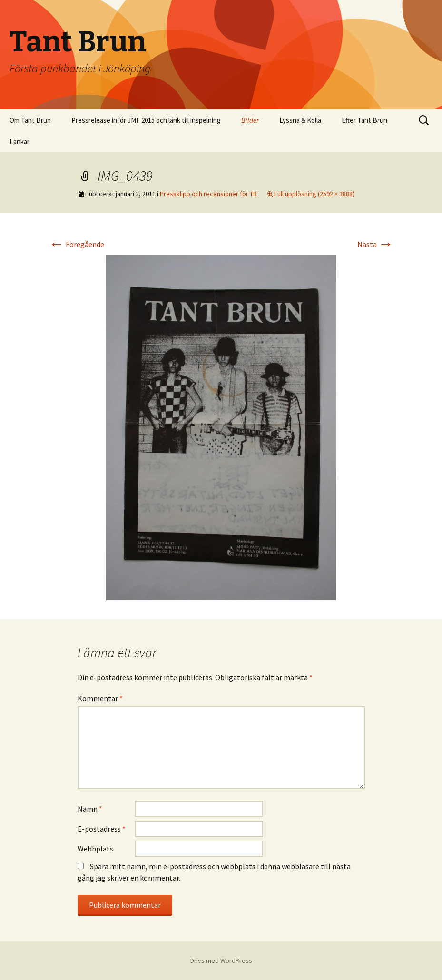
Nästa (375, 244)
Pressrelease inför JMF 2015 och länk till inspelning (146, 120)
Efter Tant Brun (364, 120)
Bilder (250, 120)
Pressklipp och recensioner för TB (208, 194)
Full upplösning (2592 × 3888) (314, 194)
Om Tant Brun (30, 120)
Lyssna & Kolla (300, 120)
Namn (90, 809)
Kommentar (100, 698)
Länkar (20, 142)
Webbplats (95, 849)
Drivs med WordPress (221, 960)
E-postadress (102, 829)
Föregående (77, 244)
